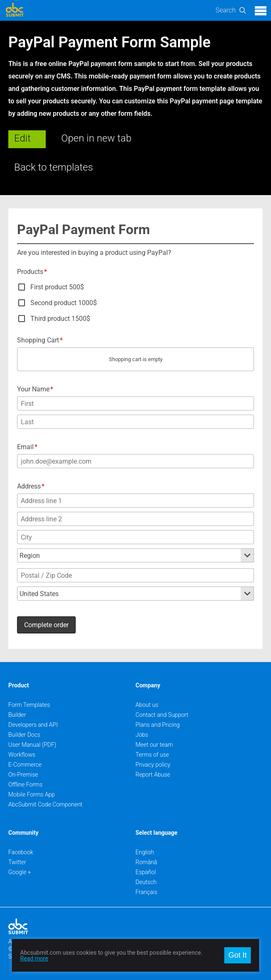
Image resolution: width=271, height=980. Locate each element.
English (145, 852)
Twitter (17, 862)
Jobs (142, 735)
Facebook (21, 852)
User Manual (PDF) (32, 745)
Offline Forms (25, 784)
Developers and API (33, 725)
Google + (20, 872)
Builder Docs (24, 735)
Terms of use (152, 755)
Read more (34, 958)
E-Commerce (25, 765)
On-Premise (23, 775)
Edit (22, 138)
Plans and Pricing (158, 725)
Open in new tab (96, 138)
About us (147, 705)
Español (146, 872)
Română (146, 862)
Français (146, 892)
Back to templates (54, 167)
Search (225, 10)
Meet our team (154, 745)
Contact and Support (162, 715)
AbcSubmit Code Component (45, 804)
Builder (17, 715)
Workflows (22, 755)
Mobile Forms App (32, 794)
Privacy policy (153, 765)
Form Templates (29, 705)
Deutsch (146, 882)
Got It (237, 955)
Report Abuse (153, 775)
